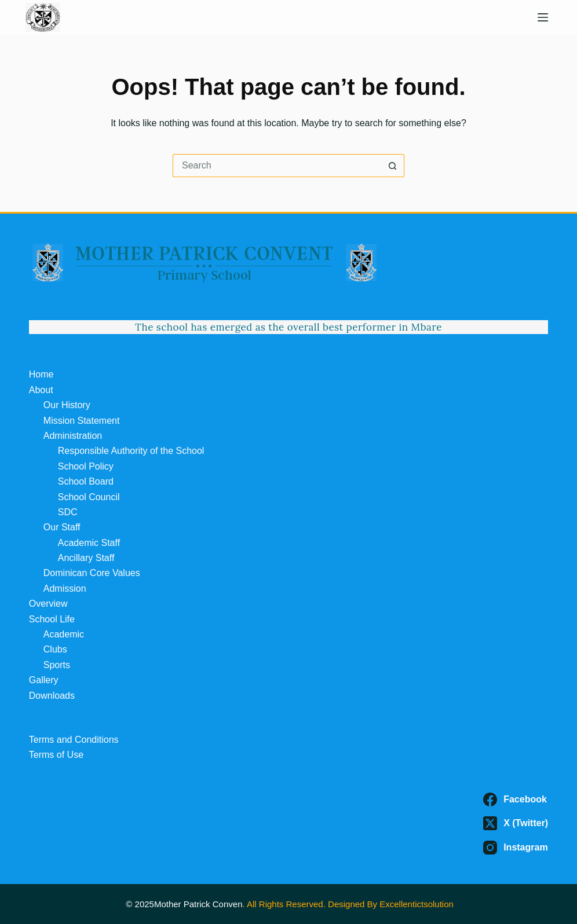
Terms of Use (56, 755)
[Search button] (393, 166)
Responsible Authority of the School (131, 451)
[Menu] (543, 17)
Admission (65, 588)
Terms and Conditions (74, 740)
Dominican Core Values (92, 573)
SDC (68, 512)
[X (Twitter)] (516, 823)
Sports (57, 665)
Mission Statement (82, 421)
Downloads (52, 696)
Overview (48, 604)
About (41, 390)
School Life (52, 619)
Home (41, 374)
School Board (86, 481)
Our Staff (62, 527)
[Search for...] (277, 166)
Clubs (55, 649)
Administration (73, 436)
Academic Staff (89, 543)
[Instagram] (516, 848)
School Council (89, 497)
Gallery (44, 680)
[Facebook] (516, 800)
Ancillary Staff (86, 558)
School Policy (86, 466)
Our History (67, 405)
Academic (64, 634)
